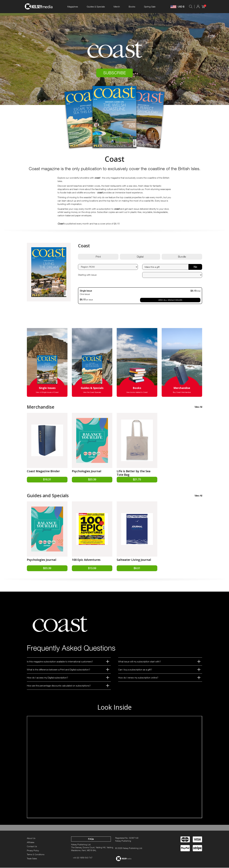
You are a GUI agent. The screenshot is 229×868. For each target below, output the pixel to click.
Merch (117, 7)
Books (132, 7)
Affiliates (31, 842)
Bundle (182, 257)
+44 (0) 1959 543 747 (83, 858)
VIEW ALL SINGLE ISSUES (170, 300)
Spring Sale (150, 7)
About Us (31, 838)
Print (98, 257)
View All (198, 407)
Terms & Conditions (36, 855)
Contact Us (32, 846)
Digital (140, 257)
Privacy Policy (33, 851)
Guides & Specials (96, 7)
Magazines (73, 7)
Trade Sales (32, 859)
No (195, 267)
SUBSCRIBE (115, 73)
